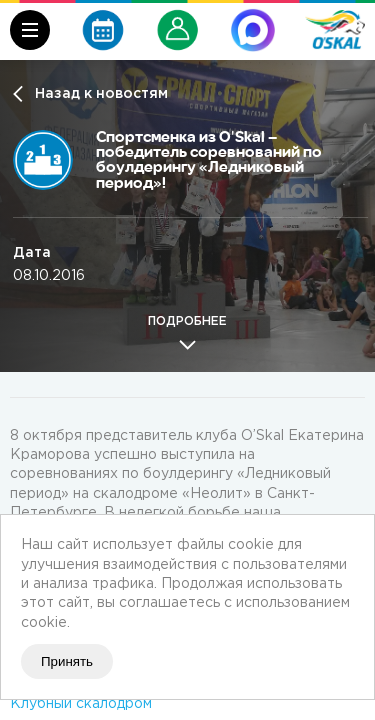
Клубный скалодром (81, 704)
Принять (67, 661)
